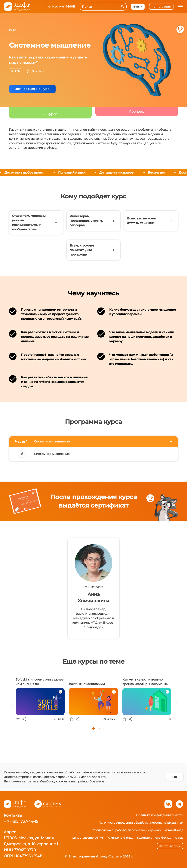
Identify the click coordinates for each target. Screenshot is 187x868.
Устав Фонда (174, 830)
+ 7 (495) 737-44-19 (21, 821)
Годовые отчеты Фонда (154, 838)
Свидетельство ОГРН (87, 838)
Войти (138, 7)
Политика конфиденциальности (160, 815)
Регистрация (161, 7)
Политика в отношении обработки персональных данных (141, 823)
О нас (179, 838)
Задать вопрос (170, 846)
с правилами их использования (80, 777)
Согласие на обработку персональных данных (127, 830)
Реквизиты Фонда (120, 838)
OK (175, 777)
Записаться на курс (32, 89)
